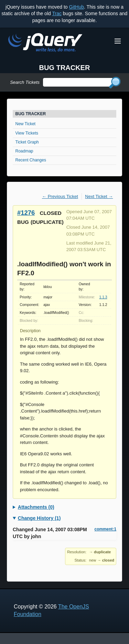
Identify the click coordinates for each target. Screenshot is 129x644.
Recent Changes (31, 160)
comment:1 (105, 529)
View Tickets (27, 133)
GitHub (76, 7)
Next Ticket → (99, 196)
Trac (57, 13)
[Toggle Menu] (118, 41)
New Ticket (26, 124)
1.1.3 (103, 297)
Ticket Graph (27, 142)
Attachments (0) (36, 507)
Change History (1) (39, 518)
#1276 (26, 213)
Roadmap (24, 151)
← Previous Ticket (60, 196)
